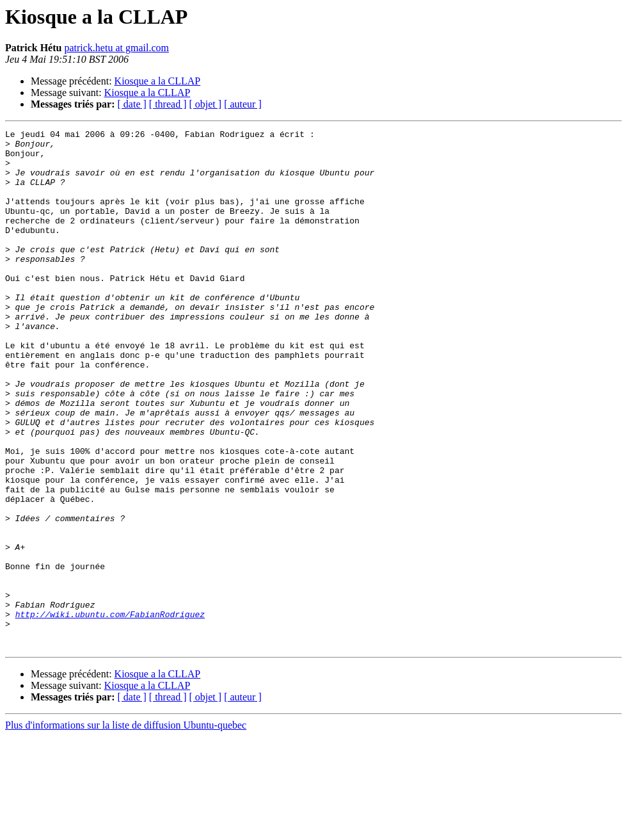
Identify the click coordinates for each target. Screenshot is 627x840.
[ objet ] (205, 104)
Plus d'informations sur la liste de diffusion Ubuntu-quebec (126, 829)
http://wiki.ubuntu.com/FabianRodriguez (110, 712)
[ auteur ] (243, 104)
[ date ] (132, 104)
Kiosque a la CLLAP (158, 81)
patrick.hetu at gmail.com (116, 48)
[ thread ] (168, 104)
